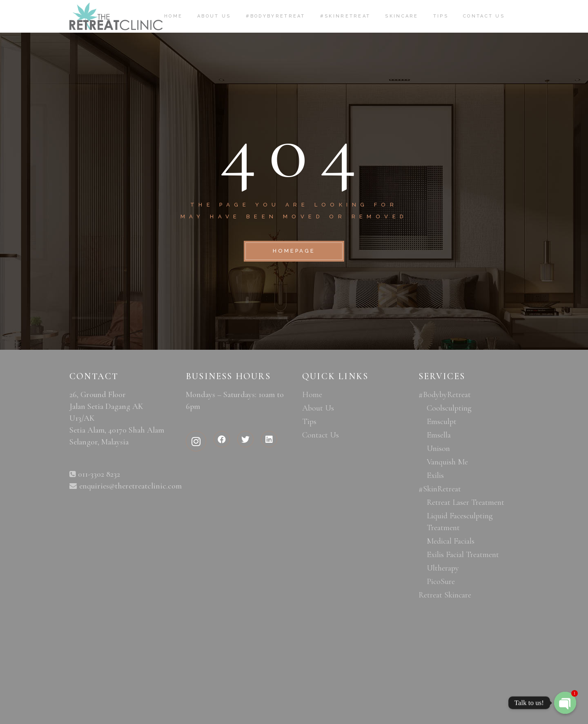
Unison (438, 449)
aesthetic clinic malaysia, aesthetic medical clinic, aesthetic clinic (119, 590)
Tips (309, 422)
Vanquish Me (447, 462)
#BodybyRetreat (445, 395)
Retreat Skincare (445, 595)
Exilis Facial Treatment (463, 555)
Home (312, 395)
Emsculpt (442, 422)
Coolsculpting (449, 408)
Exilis (435, 475)
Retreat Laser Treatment (465, 502)
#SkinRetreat (440, 489)
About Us (318, 408)
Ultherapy (443, 568)
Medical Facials (451, 541)
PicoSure (441, 582)
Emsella (439, 435)
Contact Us (321, 435)
